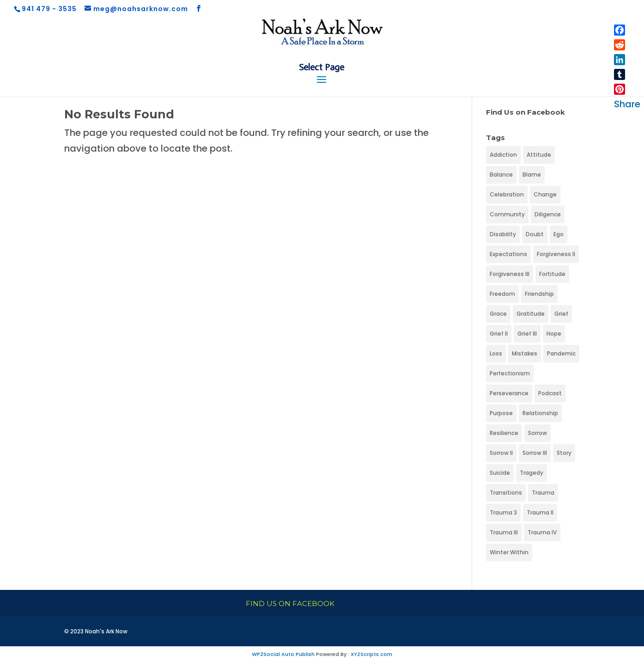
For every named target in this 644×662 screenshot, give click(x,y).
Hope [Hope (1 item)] (554, 334)
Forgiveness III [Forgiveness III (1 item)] (510, 274)
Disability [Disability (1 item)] (503, 234)
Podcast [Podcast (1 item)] (550, 393)
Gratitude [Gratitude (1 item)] (531, 314)
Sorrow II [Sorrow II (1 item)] (501, 453)
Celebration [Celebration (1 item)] (507, 194)
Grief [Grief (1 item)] (561, 314)
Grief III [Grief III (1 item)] (527, 334)
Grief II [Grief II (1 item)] (499, 334)
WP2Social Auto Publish (283, 654)
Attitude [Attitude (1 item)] (539, 155)
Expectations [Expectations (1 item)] (508, 254)
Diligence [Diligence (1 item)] (548, 214)
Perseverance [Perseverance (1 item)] (509, 393)
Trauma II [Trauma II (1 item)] (540, 512)
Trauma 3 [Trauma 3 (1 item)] (503, 512)
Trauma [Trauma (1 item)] (543, 493)
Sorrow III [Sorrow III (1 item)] (535, 453)
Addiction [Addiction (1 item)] (503, 155)
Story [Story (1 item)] (564, 453)
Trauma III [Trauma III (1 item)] (504, 532)
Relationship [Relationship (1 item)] (540, 413)
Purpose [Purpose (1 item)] (501, 413)
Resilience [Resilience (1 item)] (504, 433)
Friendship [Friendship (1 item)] (539, 294)
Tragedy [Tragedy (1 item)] (532, 473)
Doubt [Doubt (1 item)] (535, 234)
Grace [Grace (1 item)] (498, 314)
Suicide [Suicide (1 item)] (500, 473)
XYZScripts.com (371, 654)
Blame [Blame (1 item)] (532, 175)
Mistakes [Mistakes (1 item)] (525, 353)
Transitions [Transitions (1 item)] (506, 493)
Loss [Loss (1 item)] (496, 353)
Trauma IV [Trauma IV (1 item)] (542, 532)
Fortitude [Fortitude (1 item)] (552, 274)
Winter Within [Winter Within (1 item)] (509, 552)
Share (627, 104)
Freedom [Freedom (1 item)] (502, 294)
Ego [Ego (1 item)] (559, 234)
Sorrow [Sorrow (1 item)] (538, 433)
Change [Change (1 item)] (545, 194)
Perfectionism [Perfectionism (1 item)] (510, 373)
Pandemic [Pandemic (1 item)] (561, 353)
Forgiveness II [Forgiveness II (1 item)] (556, 254)
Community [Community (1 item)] (507, 214)
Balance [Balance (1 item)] (501, 175)
